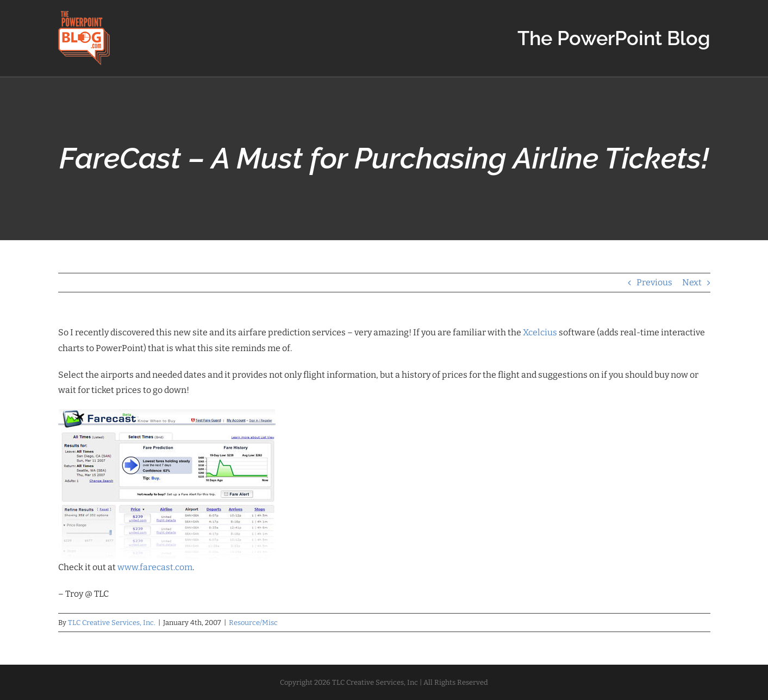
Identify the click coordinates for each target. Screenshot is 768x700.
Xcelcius (540, 332)
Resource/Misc (253, 623)
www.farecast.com (155, 567)
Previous (654, 282)
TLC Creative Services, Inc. (112, 623)
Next (692, 282)
